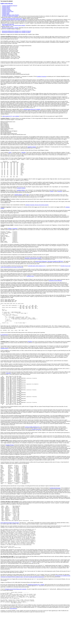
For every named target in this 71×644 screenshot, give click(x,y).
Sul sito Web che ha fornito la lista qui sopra (10, 547)
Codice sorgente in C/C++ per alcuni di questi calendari (13, 25)
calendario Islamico (21, 195)
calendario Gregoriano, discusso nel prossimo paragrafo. (37, 209)
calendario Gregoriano (41, 76)
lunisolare (23, 154)
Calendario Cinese (6, 13)
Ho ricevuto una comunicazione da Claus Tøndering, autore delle (14, 613)
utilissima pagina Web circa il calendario (32, 110)
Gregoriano (60, 196)
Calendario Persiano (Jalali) (8, 11)
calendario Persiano (10, 463)
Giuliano (52, 196)
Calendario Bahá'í (6, 14)
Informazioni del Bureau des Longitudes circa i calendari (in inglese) (16, 32)
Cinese (27, 199)
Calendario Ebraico (6, 8)
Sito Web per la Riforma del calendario (10, 16)
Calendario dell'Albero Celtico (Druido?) (10, 15)
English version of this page (7, 3)
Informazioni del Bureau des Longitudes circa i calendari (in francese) (16, 31)
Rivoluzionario (57, 510)
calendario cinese (30, 283)
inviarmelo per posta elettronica (55, 287)
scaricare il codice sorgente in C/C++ (33, 445)
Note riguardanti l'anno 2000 (8, 24)
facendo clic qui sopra (36, 447)
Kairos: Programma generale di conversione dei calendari (14, 20)
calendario (52, 510)
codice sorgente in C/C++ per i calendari (11, 117)
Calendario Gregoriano (7, 10)
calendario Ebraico (18, 199)
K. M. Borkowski (4, 347)
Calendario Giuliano (6, 9)
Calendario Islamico (6, 7)
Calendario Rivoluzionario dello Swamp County (12, 18)
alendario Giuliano (21, 192)
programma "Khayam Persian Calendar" (33, 265)
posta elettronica (13, 639)
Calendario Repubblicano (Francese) (10, 6)
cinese (10, 154)
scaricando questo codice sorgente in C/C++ (37, 273)
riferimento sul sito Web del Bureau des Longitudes (16, 618)
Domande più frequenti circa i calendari (10, 28)
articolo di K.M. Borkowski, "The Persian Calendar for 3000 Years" (49, 268)
